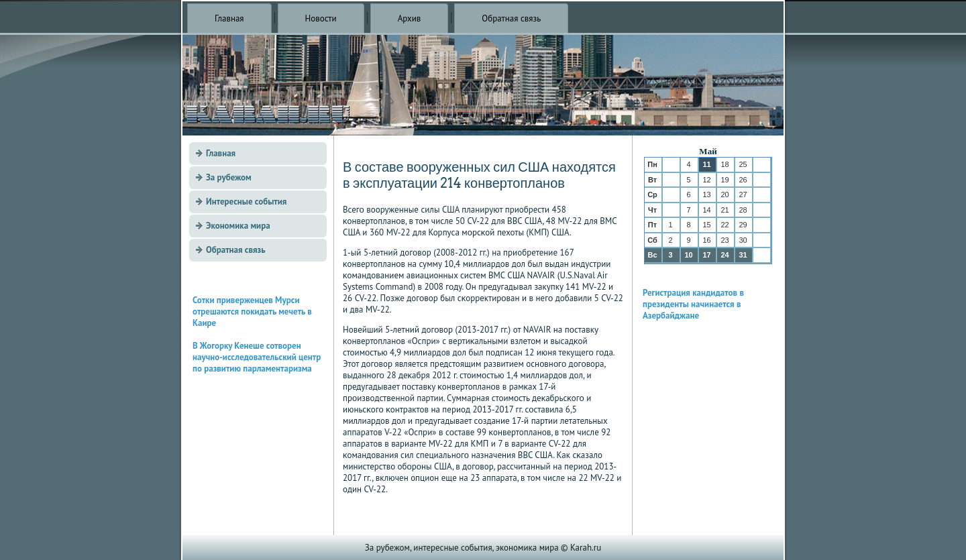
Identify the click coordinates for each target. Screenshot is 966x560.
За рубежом (229, 177)
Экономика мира (238, 226)
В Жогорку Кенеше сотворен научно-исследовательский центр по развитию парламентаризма (257, 357)
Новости (321, 18)
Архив (410, 18)
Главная (229, 18)
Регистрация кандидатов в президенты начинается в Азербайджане (693, 304)
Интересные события (246, 202)
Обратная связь (511, 18)
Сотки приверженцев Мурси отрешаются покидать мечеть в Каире (252, 312)
